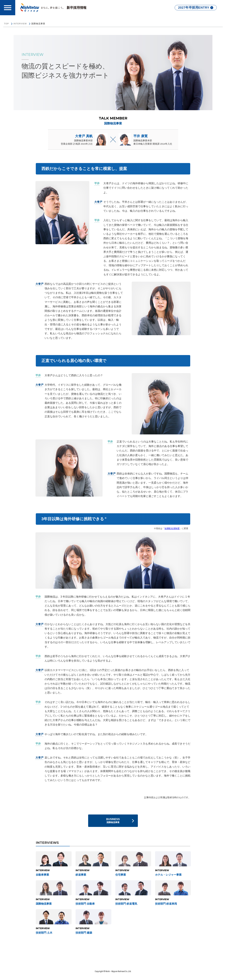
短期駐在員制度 (172, 528)
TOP (6, 24)
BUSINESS (113, 821)
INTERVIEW (20, 24)
